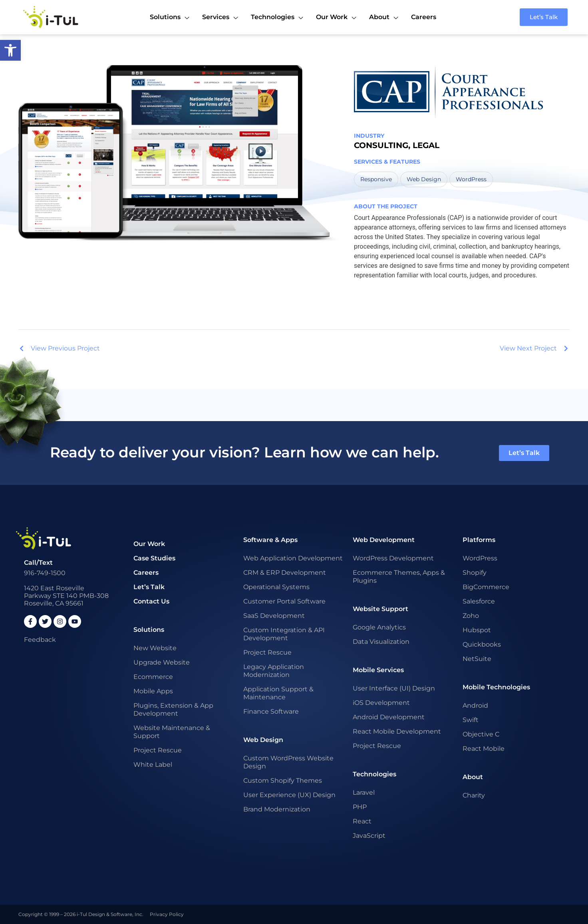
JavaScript (369, 836)
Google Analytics (379, 627)
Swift (471, 720)
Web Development (384, 540)
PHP (360, 807)
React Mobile (484, 749)
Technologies (374, 774)
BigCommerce (486, 587)
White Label (153, 765)
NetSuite (477, 659)
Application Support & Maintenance (278, 693)
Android (475, 705)
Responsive (376, 179)
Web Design (424, 179)
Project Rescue (158, 750)
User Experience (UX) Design (289, 795)
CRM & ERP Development (285, 573)
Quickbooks (482, 644)
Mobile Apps (153, 691)
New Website (155, 648)
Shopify (475, 573)
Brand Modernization (277, 809)
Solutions (149, 630)
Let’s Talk (149, 587)
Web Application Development (293, 558)
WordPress (471, 179)
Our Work (149, 544)
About (473, 777)
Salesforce (479, 601)
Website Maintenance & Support (172, 732)
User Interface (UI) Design (394, 688)
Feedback (40, 640)
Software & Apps (270, 540)
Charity (474, 795)
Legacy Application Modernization (274, 671)
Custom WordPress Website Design (288, 762)
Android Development (389, 717)
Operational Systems (276, 587)
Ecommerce (153, 677)
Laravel (364, 792)
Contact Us (151, 601)
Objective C (481, 734)
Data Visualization (381, 642)
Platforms (479, 540)
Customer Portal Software (284, 601)
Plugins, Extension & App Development (173, 709)
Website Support (380, 609)
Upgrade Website (162, 662)
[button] (10, 50)
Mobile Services (378, 670)
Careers (146, 573)
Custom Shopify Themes (283, 781)
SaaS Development (274, 616)
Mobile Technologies (496, 687)
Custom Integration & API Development (284, 634)
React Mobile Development (397, 731)
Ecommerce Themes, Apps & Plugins (399, 577)
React (362, 821)
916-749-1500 (45, 573)
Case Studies (154, 558)
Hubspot (477, 630)
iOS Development (381, 703)
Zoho (471, 616)
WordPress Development (393, 558)
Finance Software (271, 711)
